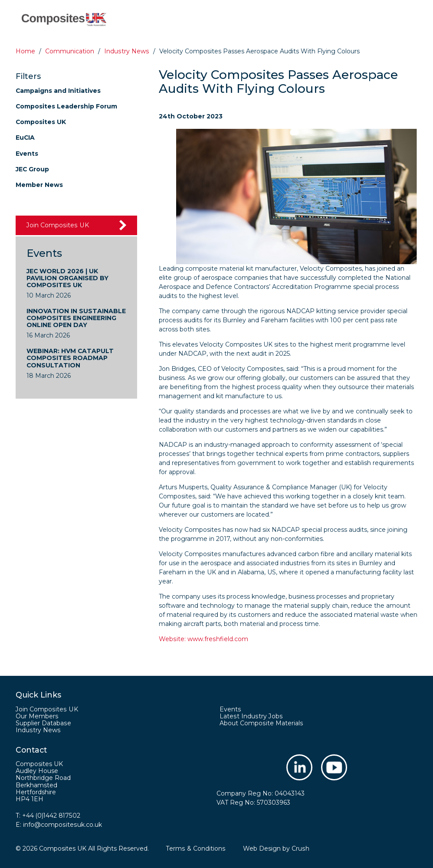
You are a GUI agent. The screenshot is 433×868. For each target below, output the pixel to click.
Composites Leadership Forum (67, 106)
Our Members (37, 716)
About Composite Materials (261, 723)
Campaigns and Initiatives (58, 91)
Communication (70, 51)
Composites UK (41, 122)
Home (25, 51)
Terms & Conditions (195, 848)
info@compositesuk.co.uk (62, 825)
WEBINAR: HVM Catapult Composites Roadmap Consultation (70, 358)
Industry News (38, 730)
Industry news (126, 51)
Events (27, 154)
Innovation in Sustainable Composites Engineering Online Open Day (76, 318)
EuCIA (25, 138)
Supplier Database (43, 723)
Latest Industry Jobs (251, 716)
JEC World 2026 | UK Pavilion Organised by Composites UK (67, 278)
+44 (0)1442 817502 (52, 816)
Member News (39, 185)
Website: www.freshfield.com (203, 639)
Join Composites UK (57, 225)
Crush (299, 848)
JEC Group (33, 169)
